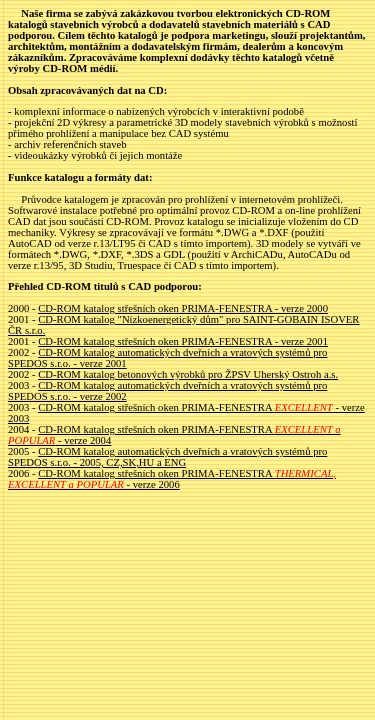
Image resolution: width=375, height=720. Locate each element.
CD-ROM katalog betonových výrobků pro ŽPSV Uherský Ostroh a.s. (188, 374)
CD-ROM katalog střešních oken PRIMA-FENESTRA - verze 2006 (172, 479)
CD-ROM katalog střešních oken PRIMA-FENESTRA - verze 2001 (183, 341)
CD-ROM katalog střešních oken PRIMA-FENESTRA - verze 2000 (183, 308)
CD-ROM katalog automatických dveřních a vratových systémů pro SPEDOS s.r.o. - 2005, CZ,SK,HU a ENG (167, 457)
